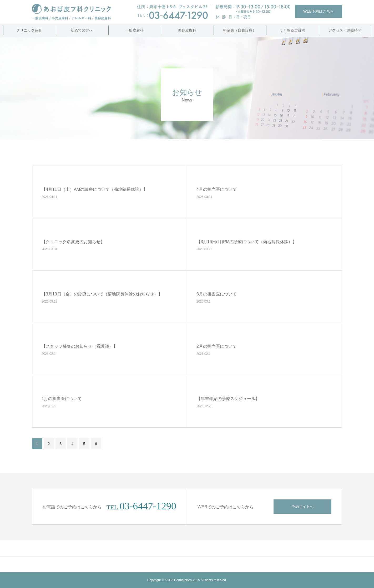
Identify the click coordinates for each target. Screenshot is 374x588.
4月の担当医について (217, 189)
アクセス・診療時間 (345, 30)
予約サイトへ (302, 507)
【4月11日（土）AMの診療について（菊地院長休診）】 (95, 189)
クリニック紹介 (29, 30)
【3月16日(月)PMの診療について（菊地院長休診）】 (247, 241)
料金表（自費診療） (240, 30)
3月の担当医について (217, 294)
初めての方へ (82, 30)
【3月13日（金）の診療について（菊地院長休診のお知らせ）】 (102, 294)
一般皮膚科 (134, 30)
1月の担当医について (62, 398)
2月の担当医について (217, 346)
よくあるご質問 (292, 30)
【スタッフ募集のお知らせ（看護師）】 (79, 346)
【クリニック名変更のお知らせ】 (73, 241)
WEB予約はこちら (319, 11)
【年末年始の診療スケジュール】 (228, 398)
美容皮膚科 (187, 30)
